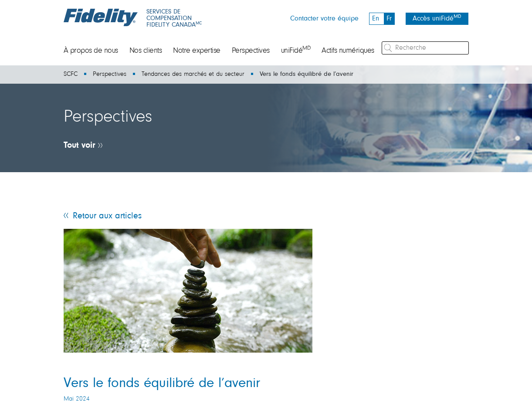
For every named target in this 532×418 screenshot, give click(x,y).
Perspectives (251, 51)
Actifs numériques (348, 51)
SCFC (71, 74)
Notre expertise (197, 51)
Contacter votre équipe (324, 19)
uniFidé (296, 51)
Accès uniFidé (437, 18)
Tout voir (80, 146)
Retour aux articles (107, 216)
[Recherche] (425, 48)
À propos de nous (91, 51)
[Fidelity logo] (101, 17)
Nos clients (146, 51)
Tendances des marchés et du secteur (193, 74)
